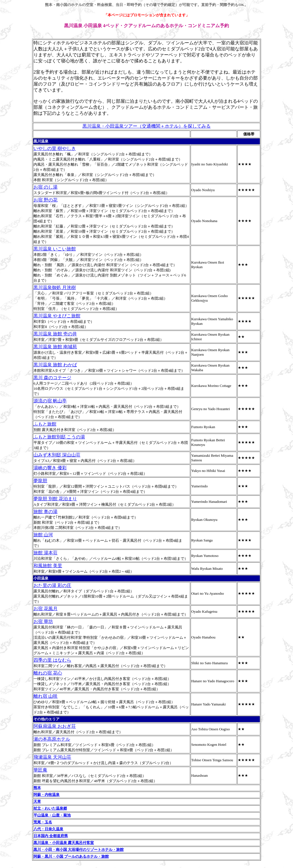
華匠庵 (40, 770)
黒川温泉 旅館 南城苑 (55, 347)
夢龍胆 (40, 481)
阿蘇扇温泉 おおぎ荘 (55, 726)
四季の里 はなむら (52, 660)
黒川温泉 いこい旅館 (55, 249)
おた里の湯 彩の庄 (52, 585)
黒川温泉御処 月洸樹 (55, 287)
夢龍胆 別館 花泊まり (55, 499)
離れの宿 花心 (48, 673)
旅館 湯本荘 (45, 553)
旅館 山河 (43, 535)
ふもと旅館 (45, 424)
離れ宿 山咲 (45, 696)
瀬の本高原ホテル (52, 739)
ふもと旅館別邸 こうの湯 (59, 437)
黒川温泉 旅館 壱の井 (55, 334)
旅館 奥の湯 (45, 512)
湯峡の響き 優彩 (50, 468)
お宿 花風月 (45, 609)
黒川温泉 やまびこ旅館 (57, 316)
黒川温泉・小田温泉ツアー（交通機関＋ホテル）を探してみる (146, 126)
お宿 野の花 (45, 200)
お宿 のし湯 (45, 187)
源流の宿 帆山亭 (50, 401)
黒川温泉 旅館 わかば (55, 365)
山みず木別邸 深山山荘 (57, 455)
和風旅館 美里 (48, 566)
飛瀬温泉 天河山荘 (52, 757)
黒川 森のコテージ (52, 378)
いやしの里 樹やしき (55, 148)
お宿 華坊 (43, 621)
